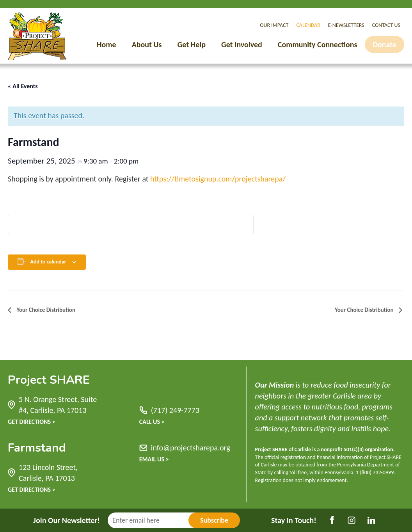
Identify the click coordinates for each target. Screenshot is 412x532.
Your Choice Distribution (45, 310)
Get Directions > (32, 422)
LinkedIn (371, 520)
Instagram (352, 520)
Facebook (332, 520)
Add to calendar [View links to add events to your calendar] (48, 262)
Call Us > (152, 422)
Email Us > (154, 459)
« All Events (23, 86)
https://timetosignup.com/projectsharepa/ (218, 179)
